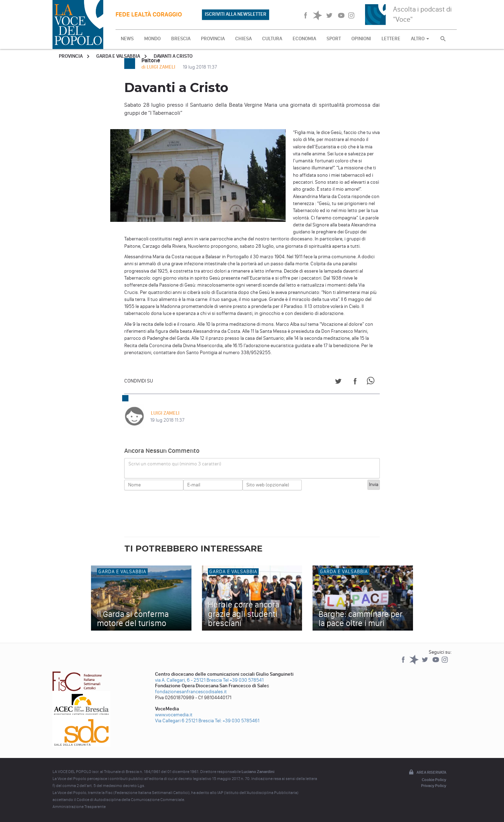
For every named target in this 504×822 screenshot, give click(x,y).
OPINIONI (361, 39)
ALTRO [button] (420, 39)
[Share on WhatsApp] (372, 382)
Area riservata (427, 773)
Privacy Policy (434, 786)
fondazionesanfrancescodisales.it (191, 692)
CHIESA (243, 39)
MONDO (152, 39)
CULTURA (272, 39)
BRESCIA (181, 39)
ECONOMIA (304, 39)
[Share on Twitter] (338, 382)
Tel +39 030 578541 (243, 680)
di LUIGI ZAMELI (159, 67)
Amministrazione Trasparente (79, 807)
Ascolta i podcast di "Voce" (422, 14)
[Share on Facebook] (355, 382)
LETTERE (391, 39)
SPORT (334, 39)
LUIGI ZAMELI (164, 413)
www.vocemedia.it (174, 715)
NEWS (127, 39)
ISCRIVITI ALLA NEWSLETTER (236, 14)
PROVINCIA (213, 39)
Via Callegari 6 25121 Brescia (184, 721)
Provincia (71, 56)
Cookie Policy (434, 780)
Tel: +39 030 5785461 (237, 721)
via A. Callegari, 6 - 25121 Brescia (188, 680)
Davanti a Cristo (173, 56)
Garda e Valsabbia (118, 56)
